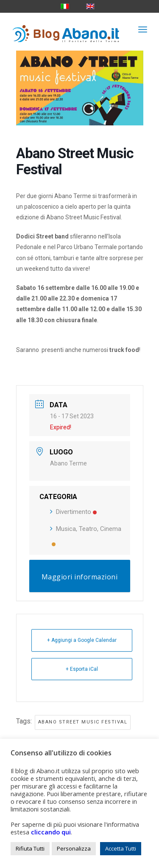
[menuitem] (143, 29)
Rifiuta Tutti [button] (30, 848)
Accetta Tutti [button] (121, 848)
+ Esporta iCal (82, 669)
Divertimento (73, 512)
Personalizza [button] (74, 848)
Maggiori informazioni (80, 577)
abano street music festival (83, 722)
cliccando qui (51, 832)
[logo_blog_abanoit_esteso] (66, 29)
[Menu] (143, 29)
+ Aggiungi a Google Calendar (82, 640)
